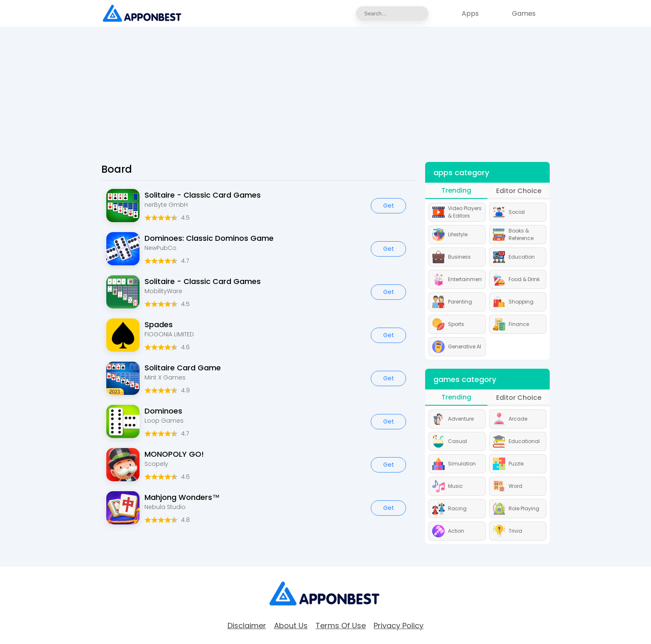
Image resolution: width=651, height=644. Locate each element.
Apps (470, 13)
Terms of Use (341, 626)
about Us (291, 626)
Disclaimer (247, 626)
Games (524, 13)
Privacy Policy (399, 626)
